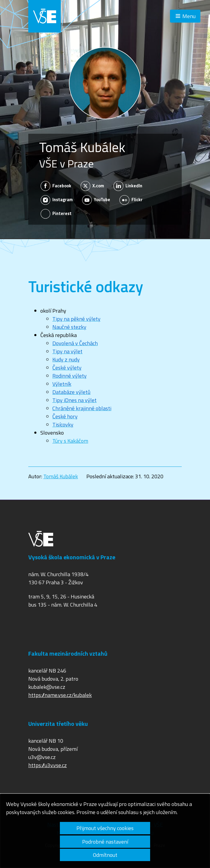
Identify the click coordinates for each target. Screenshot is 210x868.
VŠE (45, 16)
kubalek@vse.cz (47, 687)
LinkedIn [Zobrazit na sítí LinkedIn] (128, 186)
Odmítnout (105, 855)
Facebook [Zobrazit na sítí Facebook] (56, 186)
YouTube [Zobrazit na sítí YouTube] (96, 200)
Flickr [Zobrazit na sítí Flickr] (131, 200)
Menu (189, 16)
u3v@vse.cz (42, 757)
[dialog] (105, 831)
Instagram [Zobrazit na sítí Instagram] (57, 200)
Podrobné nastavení (105, 842)
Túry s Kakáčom (70, 441)
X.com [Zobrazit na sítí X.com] (93, 186)
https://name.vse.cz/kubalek (60, 695)
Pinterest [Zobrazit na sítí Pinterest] (56, 214)
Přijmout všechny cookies (105, 828)
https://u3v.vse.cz (48, 765)
